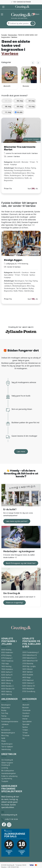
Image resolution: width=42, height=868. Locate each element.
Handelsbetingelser (9, 769)
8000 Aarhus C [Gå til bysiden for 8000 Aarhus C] (7, 667)
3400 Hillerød (27, 664)
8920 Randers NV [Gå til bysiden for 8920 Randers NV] (8, 684)
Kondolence (6, 725)
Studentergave (7, 739)
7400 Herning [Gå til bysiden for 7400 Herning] (6, 662)
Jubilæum (5, 719)
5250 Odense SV (29, 681)
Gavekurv (26, 708)
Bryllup (4, 706)
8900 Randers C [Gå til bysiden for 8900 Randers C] (7, 681)
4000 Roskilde (28, 670)
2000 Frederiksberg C (31, 648)
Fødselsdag (6, 714)
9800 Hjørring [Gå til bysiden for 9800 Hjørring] (6, 689)
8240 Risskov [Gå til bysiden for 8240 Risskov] (6, 673)
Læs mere (21, 447)
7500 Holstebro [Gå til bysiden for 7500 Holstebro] (7, 664)
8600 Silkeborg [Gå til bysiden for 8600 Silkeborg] (7, 676)
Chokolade (26, 706)
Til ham (25, 728)
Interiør (25, 714)
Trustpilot (5, 776)
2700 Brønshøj (28, 659)
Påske (4, 736)
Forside (4, 30)
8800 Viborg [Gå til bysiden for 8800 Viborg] (6, 678)
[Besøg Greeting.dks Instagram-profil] (9, 820)
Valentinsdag (6, 745)
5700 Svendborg (29, 687)
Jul (2, 722)
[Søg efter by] (33, 19)
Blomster (26, 703)
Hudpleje (26, 711)
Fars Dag (5, 708)
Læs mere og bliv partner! (17, 516)
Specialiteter (27, 717)
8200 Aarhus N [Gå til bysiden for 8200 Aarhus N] (7, 670)
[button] (2, 10)
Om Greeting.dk (7, 755)
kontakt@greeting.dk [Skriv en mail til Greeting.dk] (9, 810)
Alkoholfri (26, 700)
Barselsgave (6, 700)
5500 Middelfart (28, 684)
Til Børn (25, 725)
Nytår (3, 733)
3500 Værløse (28, 667)
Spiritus (25, 722)
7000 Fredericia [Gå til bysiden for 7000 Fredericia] (7, 656)
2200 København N (30, 650)
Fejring (4, 711)
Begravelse (13, 30)
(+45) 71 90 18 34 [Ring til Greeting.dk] (11, 814)
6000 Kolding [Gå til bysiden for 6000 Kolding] (6, 645)
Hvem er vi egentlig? (15, 598)
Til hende (26, 731)
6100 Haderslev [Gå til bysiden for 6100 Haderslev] (7, 648)
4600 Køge (27, 673)
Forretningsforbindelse (10, 717)
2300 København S (29, 653)
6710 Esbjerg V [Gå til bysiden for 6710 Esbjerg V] (7, 653)
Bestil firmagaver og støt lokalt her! (21, 558)
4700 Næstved (28, 675)
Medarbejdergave (8, 728)
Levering (5, 763)
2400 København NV (30, 656)
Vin (24, 733)
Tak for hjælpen (7, 742)
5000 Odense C (28, 678)
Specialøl (26, 719)
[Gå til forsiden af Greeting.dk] (21, 11)
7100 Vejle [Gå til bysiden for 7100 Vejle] (5, 659)
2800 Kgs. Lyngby (29, 661)
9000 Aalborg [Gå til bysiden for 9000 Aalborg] (6, 687)
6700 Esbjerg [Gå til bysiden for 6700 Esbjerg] (6, 650)
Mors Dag (5, 731)
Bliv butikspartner (8, 766)
